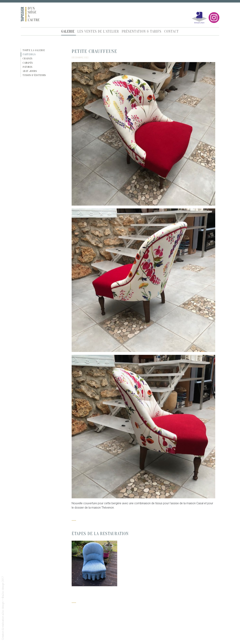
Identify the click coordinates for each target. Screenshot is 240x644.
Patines (28, 67)
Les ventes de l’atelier (98, 31)
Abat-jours (30, 71)
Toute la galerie (34, 50)
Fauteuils (29, 54)
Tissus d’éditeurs (34, 75)
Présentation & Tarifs (142, 31)
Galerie (68, 31)
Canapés (28, 63)
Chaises (28, 59)
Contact (172, 31)
